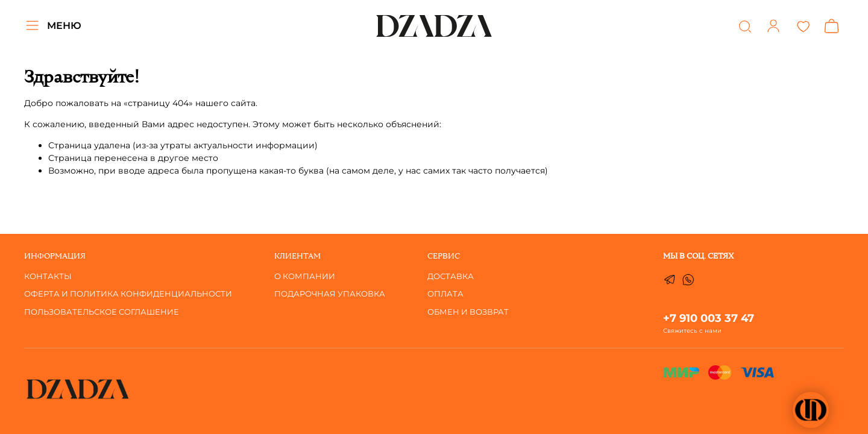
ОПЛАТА (445, 294)
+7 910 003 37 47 (709, 318)
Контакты (48, 276)
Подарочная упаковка (330, 294)
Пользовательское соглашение (102, 312)
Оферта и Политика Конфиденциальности (128, 294)
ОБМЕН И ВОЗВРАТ (468, 312)
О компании (305, 276)
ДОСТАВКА (451, 276)
